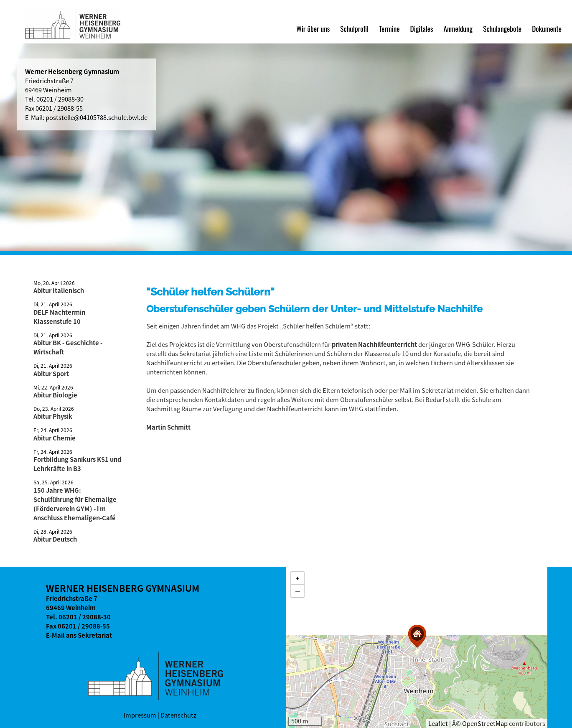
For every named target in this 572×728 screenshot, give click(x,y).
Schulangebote (502, 28)
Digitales (422, 28)
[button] (417, 636)
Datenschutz (178, 715)
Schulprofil (354, 28)
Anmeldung (458, 28)
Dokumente (547, 28)
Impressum (140, 715)
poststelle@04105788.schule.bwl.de (97, 117)
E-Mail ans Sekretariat (79, 635)
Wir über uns (313, 28)
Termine (389, 28)
